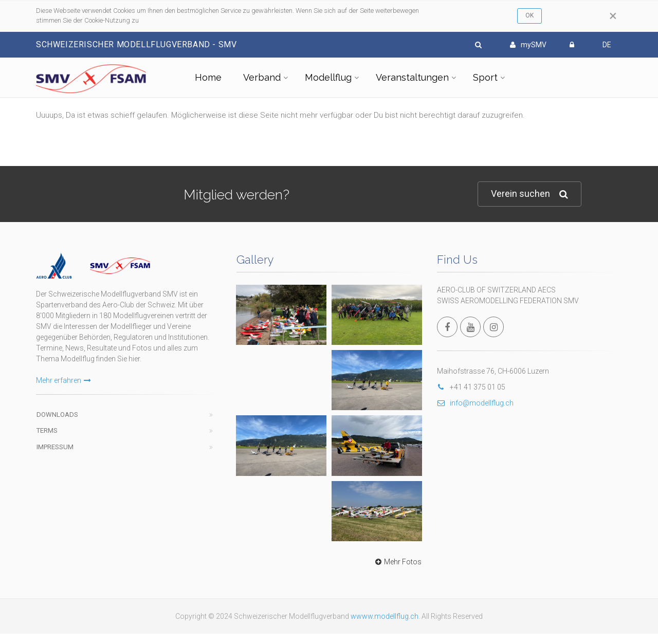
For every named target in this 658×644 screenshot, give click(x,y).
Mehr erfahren (63, 380)
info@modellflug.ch (475, 403)
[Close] (613, 16)
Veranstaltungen (412, 77)
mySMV (528, 45)
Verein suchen (529, 194)
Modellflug (328, 77)
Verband (262, 77)
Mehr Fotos (397, 562)
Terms (47, 430)
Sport (485, 77)
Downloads (57, 415)
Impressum (55, 447)
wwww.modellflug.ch (385, 616)
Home (208, 77)
